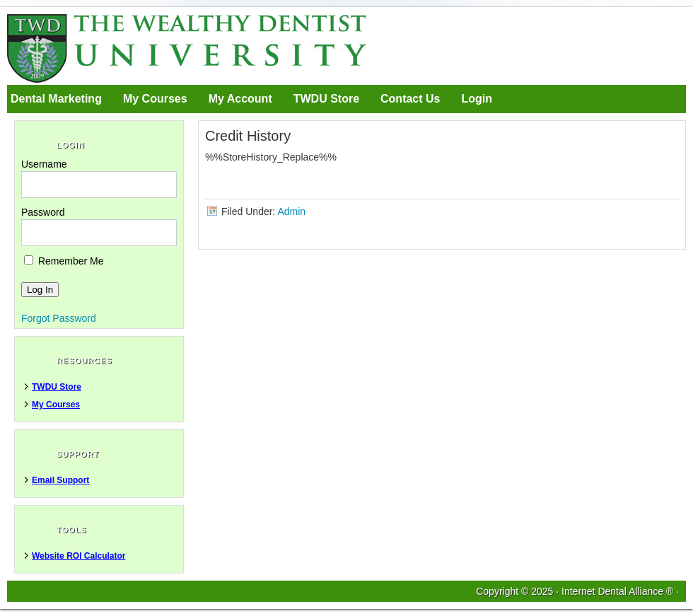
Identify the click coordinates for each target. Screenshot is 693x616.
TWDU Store (326, 99)
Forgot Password (59, 318)
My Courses (155, 99)
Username (44, 164)
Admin (291, 211)
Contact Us (410, 99)
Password (43, 212)
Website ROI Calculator (78, 556)
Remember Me (64, 261)
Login (477, 99)
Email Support (60, 480)
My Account (240, 99)
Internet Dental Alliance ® (617, 591)
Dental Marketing (56, 99)
